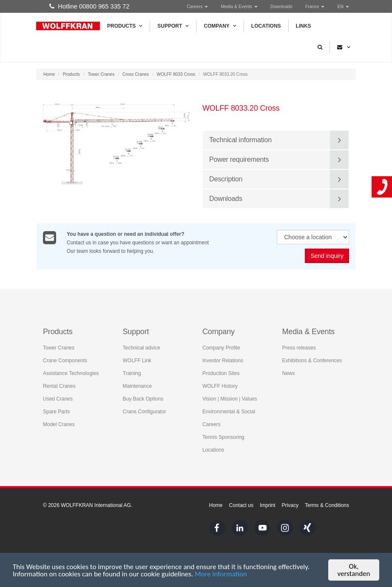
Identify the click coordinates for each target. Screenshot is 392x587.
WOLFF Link (137, 361)
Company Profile (221, 348)
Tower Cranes (101, 74)
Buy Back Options (143, 399)
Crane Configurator (145, 412)
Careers (197, 6)
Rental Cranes (59, 386)
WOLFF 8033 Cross (176, 74)
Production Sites (221, 373)
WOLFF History (220, 386)
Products (125, 26)
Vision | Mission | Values (230, 399)
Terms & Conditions (327, 505)
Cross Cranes (136, 74)
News (289, 373)
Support (173, 26)
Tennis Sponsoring (223, 437)
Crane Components (65, 361)
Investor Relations (223, 361)
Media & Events (239, 6)
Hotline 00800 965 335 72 (89, 6)
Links (304, 26)
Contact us (241, 505)
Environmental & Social (229, 412)
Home (49, 74)
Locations (266, 26)
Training (132, 373)
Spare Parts (56, 412)
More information (221, 577)
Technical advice (142, 348)
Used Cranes (58, 399)
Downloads (281, 6)
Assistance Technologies (71, 373)
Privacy (290, 505)
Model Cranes (59, 424)
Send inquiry (327, 256)
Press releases (299, 348)
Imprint (268, 505)
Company (220, 26)
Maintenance (138, 386)
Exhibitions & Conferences (312, 361)
